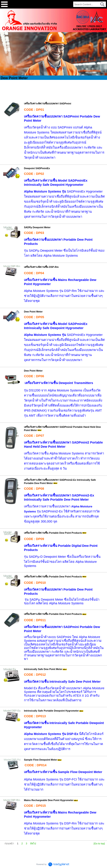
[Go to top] (99, 843)
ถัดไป (33, 843)
